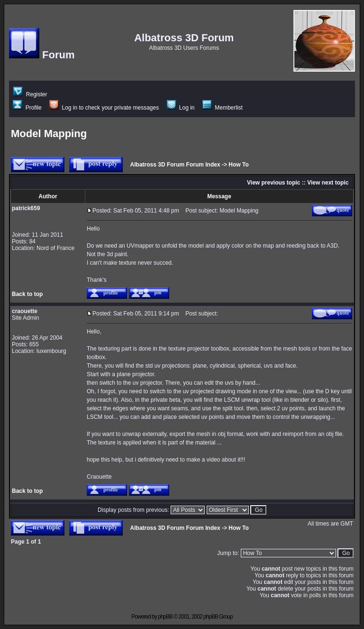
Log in (181, 108)
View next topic (328, 183)
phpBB (165, 617)
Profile (27, 108)
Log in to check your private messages (104, 108)
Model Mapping (49, 134)
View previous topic (273, 183)
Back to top (27, 294)
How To (238, 165)
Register (30, 94)
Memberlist (223, 108)
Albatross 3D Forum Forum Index (175, 165)
